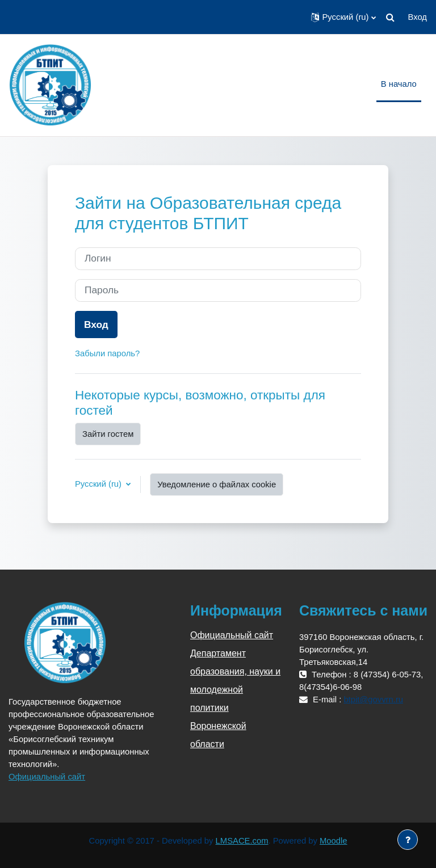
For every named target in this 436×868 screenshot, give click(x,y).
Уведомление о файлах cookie (217, 484)
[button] (343, 17)
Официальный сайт (47, 777)
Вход (418, 17)
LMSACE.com (242, 841)
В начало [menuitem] (399, 84)
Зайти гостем (108, 434)
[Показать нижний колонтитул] (408, 840)
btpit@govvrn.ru (373, 700)
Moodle (334, 841)
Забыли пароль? (107, 353)
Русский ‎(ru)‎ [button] (99, 484)
